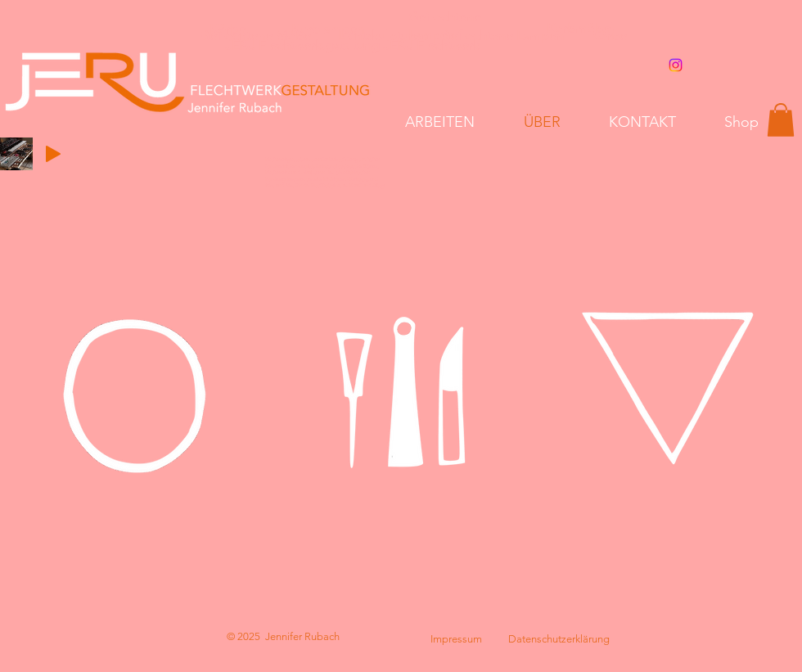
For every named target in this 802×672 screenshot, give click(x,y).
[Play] (53, 154)
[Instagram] (676, 65)
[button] (781, 120)
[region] (134, 393)
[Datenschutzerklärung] (559, 639)
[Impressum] (456, 639)
